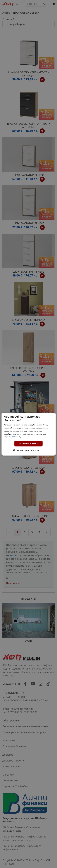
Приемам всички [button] (29, 443)
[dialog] (28, 434)
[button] (28, 450)
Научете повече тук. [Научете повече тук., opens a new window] (13, 437)
